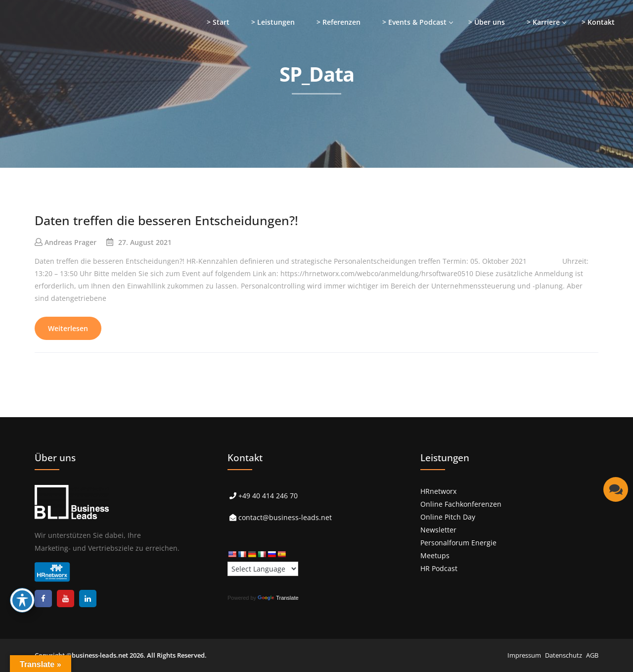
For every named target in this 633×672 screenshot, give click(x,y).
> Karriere (543, 22)
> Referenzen (339, 22)
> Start (218, 22)
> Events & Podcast (414, 22)
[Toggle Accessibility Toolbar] (22, 600)
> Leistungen (273, 22)
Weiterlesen (68, 328)
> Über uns (487, 22)
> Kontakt (598, 22)
